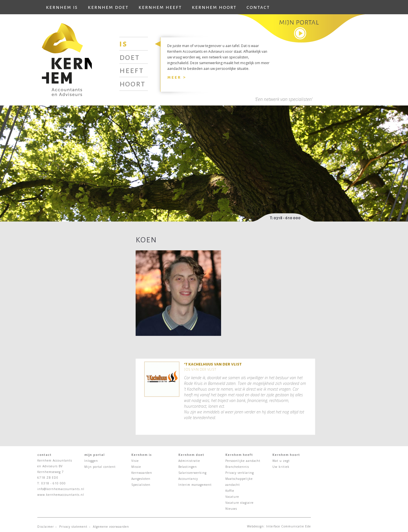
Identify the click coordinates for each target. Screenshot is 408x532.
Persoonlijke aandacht (243, 461)
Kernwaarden (142, 473)
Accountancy (188, 479)
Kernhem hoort (214, 7)
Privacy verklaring (240, 473)
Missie (136, 467)
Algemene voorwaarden (111, 527)
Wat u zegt (281, 461)
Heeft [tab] (131, 70)
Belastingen (188, 467)
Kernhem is (62, 7)
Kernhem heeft (160, 7)
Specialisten (141, 485)
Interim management (195, 485)
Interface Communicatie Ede (288, 526)
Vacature (232, 497)
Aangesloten (141, 479)
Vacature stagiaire (239, 503)
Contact (258, 7)
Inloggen (91, 461)
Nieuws (231, 509)
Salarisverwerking (192, 473)
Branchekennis (237, 467)
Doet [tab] (129, 57)
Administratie (189, 461)
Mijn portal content (100, 467)
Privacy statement (73, 527)
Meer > (177, 77)
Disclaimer (46, 527)
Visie (135, 461)
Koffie (230, 491)
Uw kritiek (281, 467)
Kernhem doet (108, 7)
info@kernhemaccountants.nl (61, 489)
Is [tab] (123, 44)
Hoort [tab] (132, 84)
